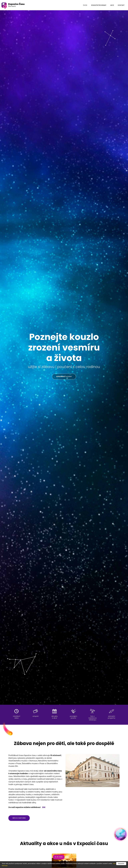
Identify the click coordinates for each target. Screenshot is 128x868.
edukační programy (99, 5)
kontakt (121, 5)
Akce (112, 5)
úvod (85, 5)
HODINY (64, 377)
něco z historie (19, 818)
